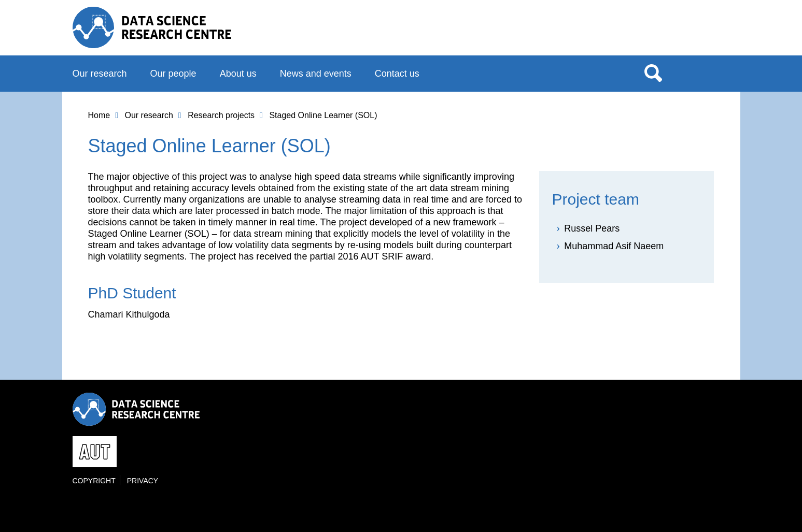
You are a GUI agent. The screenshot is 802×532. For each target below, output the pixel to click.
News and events (316, 74)
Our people (173, 74)
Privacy (143, 481)
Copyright (94, 481)
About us (238, 74)
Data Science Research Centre (152, 27)
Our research (100, 74)
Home (99, 115)
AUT (709, 32)
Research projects (221, 115)
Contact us (397, 74)
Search (653, 73)
